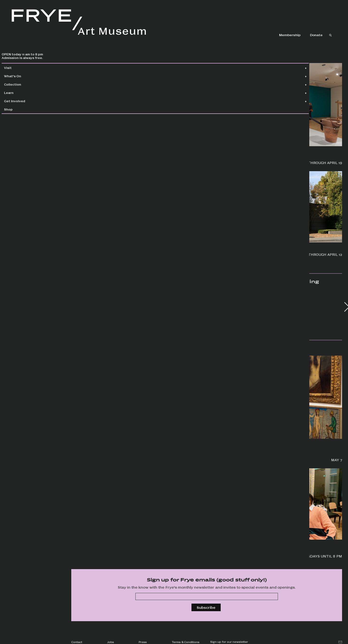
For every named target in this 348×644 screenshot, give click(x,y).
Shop (19, 109)
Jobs (111, 642)
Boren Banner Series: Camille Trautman (246, 254)
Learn (19, 93)
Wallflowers (82, 146)
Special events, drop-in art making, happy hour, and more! (248, 554)
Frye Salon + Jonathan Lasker (99, 439)
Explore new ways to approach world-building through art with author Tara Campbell (245, 455)
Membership (290, 35)
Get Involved (25, 101)
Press (143, 642)
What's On (23, 76)
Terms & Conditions (186, 642)
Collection (23, 84)
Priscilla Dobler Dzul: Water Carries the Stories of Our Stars (246, 160)
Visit (18, 68)
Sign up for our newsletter (229, 642)
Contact (77, 642)
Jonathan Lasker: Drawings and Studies (109, 254)
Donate (316, 35)
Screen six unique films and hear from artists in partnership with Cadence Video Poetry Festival (110, 551)
